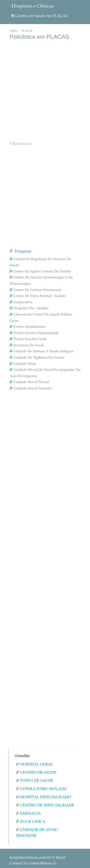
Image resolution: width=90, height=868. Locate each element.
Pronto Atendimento (27, 327)
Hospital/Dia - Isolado (29, 309)
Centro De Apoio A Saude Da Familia (40, 272)
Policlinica (31, 822)
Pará (13, 31)
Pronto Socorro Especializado (34, 333)
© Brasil (38, 858)
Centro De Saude (36, 773)
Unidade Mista (23, 364)
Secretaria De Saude (27, 346)
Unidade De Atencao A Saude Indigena (41, 352)
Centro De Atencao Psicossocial (35, 290)
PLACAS (27, 31)
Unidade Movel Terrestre (31, 389)
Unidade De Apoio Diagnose (37, 833)
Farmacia (28, 814)
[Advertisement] (45, 90)
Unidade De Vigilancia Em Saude (37, 358)
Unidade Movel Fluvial (29, 382)
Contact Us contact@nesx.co (33, 863)
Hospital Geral (35, 765)
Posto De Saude (35, 781)
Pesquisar (21, 251)
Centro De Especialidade (45, 805)
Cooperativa (21, 302)
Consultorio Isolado (42, 789)
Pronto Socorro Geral (28, 339)
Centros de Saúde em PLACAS (39, 16)
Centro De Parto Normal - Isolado (38, 296)
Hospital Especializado (44, 797)
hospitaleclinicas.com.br (30, 858)
